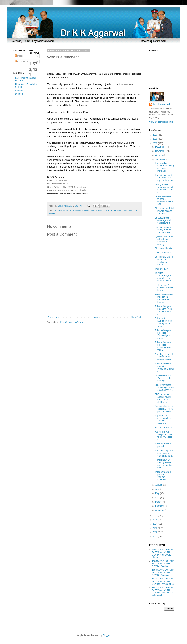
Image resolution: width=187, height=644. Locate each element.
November (160, 151)
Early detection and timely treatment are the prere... (164, 230)
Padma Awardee (98, 210)
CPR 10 (19, 94)
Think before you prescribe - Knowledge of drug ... (163, 334)
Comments (21, 61)
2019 (155, 139)
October (159, 155)
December (160, 147)
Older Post (136, 317)
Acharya (59, 210)
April (158, 498)
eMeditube (20, 91)
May (158, 493)
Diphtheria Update (163, 248)
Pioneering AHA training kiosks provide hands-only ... (163, 464)
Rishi (125, 210)
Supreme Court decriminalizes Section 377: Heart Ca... (163, 420)
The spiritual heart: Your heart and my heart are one (164, 178)
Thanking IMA (161, 269)
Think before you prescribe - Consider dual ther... (163, 346)
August (159, 485)
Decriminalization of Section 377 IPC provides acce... (164, 409)
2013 (155, 528)
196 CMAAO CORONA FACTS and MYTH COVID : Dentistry (163, 564)
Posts (19, 56)
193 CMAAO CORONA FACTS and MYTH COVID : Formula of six (163, 581)
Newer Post (54, 317)
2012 (155, 532)
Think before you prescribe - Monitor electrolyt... (163, 476)
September (161, 159)
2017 (155, 515)
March (159, 502)
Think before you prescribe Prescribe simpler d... (164, 367)
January (159, 510)
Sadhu (131, 210)
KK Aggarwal (75, 210)
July (157, 489)
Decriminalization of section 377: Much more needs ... (164, 261)
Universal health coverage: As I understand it (163, 220)
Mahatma (86, 210)
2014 (155, 524)
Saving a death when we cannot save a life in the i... (164, 188)
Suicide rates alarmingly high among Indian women (163, 322)
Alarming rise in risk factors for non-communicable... (164, 357)
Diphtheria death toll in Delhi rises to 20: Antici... (164, 211)
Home (95, 317)
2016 (155, 520)
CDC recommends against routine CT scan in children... (164, 398)
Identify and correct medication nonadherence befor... (164, 298)
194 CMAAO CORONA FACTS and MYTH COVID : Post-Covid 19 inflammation (163, 591)
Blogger (106, 635)
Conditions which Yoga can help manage (163, 378)
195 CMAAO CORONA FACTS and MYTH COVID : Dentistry (163, 573)
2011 (155, 537)
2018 (155, 143)
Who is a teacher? (163, 428)
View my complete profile (161, 122)
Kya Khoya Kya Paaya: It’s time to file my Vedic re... (163, 436)
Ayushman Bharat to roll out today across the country (164, 240)
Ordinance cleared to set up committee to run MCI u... (164, 200)
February (160, 506)
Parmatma (117, 210)
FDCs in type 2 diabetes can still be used (164, 288)
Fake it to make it (163, 253)
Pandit (109, 210)
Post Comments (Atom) (71, 322)
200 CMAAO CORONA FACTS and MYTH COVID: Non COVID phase (163, 554)
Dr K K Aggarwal (161, 104)
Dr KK (66, 210)
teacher (52, 213)
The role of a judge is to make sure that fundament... (164, 453)
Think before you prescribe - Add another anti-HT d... (163, 310)
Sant (137, 210)
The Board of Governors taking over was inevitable (164, 167)
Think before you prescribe (163, 445)
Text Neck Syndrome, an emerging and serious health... (164, 277)
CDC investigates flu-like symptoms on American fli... (164, 388)
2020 (155, 135)
